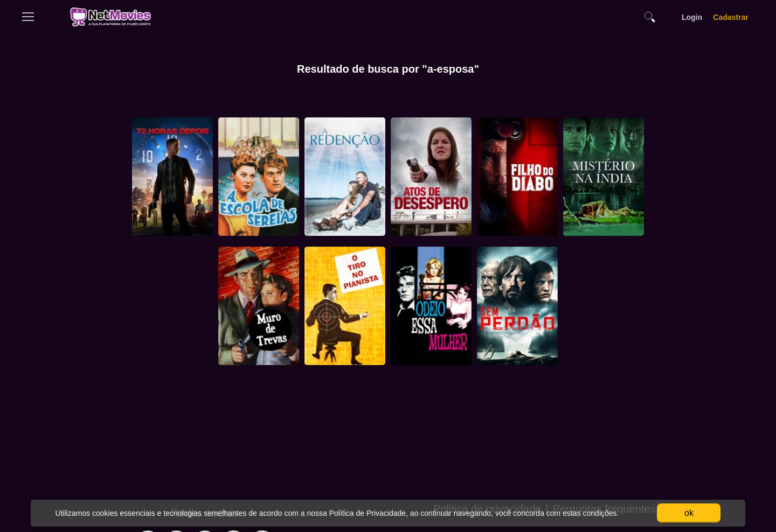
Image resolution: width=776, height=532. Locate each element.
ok (689, 513)
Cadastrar (731, 17)
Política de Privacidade (366, 513)
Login (692, 17)
